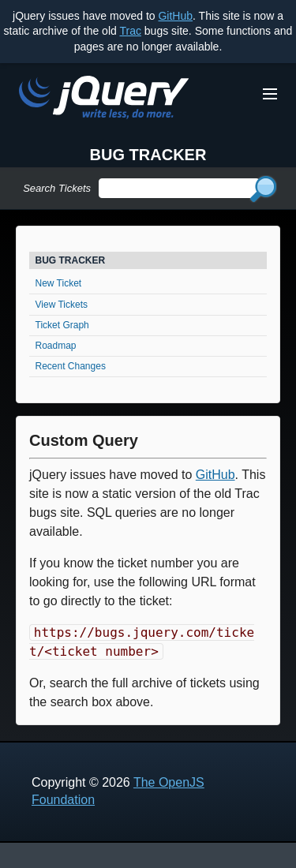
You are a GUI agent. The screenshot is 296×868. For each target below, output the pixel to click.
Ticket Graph (62, 325)
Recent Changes (71, 366)
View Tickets (62, 305)
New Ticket (59, 283)
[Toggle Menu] (270, 94)
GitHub (175, 16)
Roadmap (56, 346)
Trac (130, 31)
